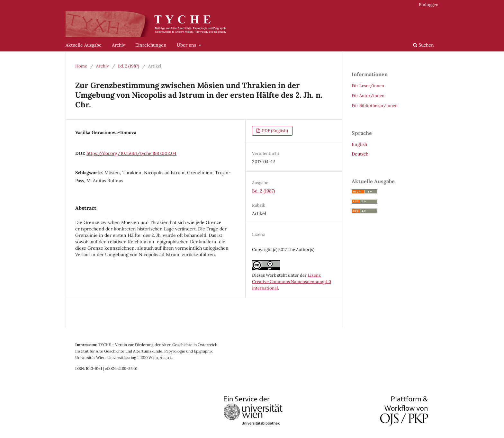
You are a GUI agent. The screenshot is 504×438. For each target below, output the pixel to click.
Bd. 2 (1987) (129, 66)
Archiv (118, 45)
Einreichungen (151, 45)
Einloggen (429, 5)
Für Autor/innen (368, 96)
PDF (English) (274, 131)
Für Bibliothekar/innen (375, 106)
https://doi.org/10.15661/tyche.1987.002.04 (131, 153)
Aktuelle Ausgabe (84, 45)
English (359, 144)
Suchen (423, 45)
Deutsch (360, 154)
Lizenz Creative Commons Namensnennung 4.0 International (292, 282)
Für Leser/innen (368, 86)
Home (81, 66)
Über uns (187, 45)
